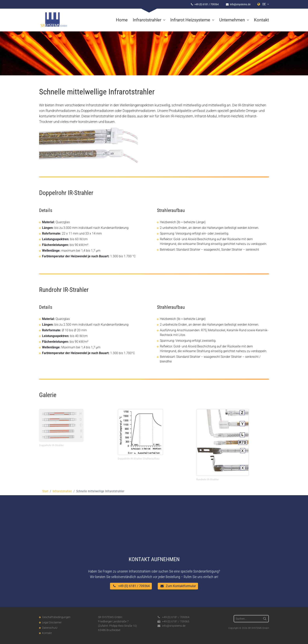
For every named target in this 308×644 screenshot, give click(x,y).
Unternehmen (232, 20)
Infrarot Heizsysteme (190, 20)
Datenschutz (50, 628)
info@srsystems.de (240, 4)
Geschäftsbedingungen (56, 617)
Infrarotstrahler (147, 20)
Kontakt (261, 20)
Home (122, 20)
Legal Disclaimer (52, 622)
